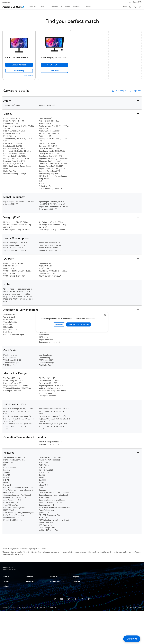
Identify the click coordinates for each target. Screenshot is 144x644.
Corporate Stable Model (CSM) (107, 582)
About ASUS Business (9, 579)
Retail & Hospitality (56, 589)
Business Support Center (105, 594)
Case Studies (78, 582)
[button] (130, 7)
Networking (30, 609)
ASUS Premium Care (103, 579)
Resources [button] (66, 7)
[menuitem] (33, 7)
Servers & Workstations (34, 596)
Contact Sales (78, 601)
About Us (6, 2)
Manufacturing (54, 596)
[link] (19, 71)
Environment (6, 586)
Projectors (29, 592)
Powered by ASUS (103, 586)
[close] (105, 315)
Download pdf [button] (119, 91)
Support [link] (87, 7)
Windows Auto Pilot (127, 589)
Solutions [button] (44, 7)
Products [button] (33, 7)
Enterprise (53, 582)
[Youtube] (62, 632)
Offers (124, 7)
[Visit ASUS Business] (9, 568)
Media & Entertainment (57, 604)
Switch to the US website (79, 324)
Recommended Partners (10, 597)
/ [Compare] (25, 568)
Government (54, 611)
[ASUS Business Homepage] (13, 7)
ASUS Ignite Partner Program (12, 594)
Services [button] (55, 7)
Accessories (30, 619)
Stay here (59, 324)
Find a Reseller (78, 604)
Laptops (29, 579)
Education (53, 586)
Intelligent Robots (32, 616)
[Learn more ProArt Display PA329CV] (28, 76)
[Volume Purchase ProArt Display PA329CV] (19, 65)
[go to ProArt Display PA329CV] (19, 45)
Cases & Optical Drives (33, 612)
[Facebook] (75, 632)
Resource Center (79, 579)
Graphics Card (31, 602)
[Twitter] (69, 632)
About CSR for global (9, 582)
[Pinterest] (89, 632)
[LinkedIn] (55, 632)
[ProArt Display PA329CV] (19, 57)
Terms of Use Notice (40, 640)
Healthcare (53, 592)
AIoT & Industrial (31, 606)
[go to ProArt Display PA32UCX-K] (54, 45)
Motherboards (31, 599)
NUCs (28, 586)
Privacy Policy (54, 640)
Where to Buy (7, 601)
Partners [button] (77, 7)
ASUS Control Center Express (130, 586)
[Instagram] (82, 632)
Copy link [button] (135, 91)
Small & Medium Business (58, 579)
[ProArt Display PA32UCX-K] (54, 57)
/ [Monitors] (19, 568)
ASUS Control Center (127, 582)
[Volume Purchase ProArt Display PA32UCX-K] (54, 65)
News (75, 589)
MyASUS (123, 579)
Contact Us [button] (135, 2)
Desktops (29, 582)
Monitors (29, 589)
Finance (52, 608)
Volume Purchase (79, 597)
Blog (75, 586)
